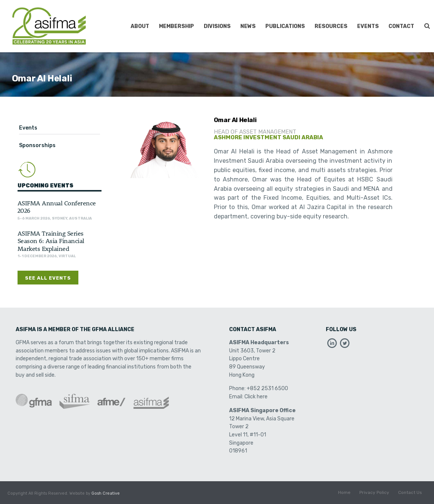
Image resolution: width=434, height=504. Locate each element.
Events (368, 26)
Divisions (217, 26)
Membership (177, 26)
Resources (331, 26)
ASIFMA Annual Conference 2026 (57, 206)
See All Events (48, 278)
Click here (256, 397)
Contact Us (410, 494)
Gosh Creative (106, 493)
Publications (285, 26)
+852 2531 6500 (267, 388)
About (140, 26)
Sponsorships (37, 145)
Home (344, 494)
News (248, 26)
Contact (401, 26)
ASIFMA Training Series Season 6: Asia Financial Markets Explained (51, 241)
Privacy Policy (374, 494)
